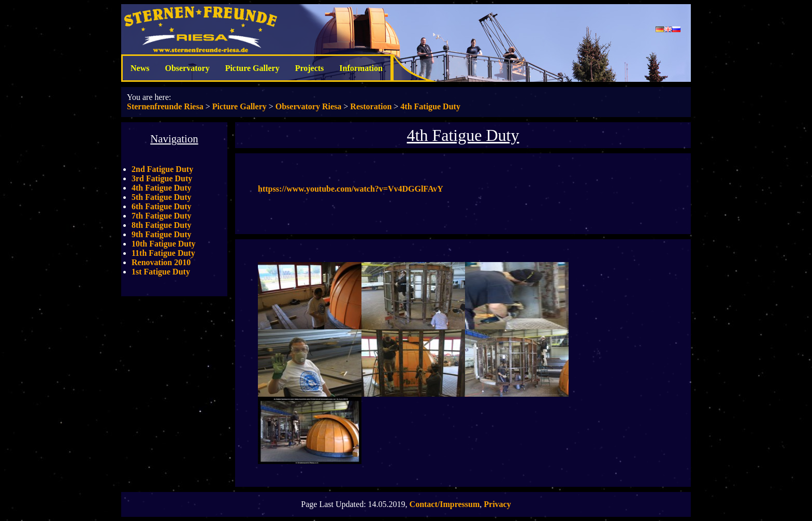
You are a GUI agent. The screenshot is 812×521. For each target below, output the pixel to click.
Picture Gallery (252, 68)
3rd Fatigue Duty (162, 178)
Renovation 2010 (161, 262)
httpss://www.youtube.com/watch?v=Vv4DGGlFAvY (351, 189)
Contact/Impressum (445, 504)
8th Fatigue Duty (162, 225)
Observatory (187, 68)
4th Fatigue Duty (430, 106)
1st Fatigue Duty (161, 272)
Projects (310, 68)
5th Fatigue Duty (162, 197)
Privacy (497, 504)
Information (361, 68)
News (140, 68)
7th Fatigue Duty (162, 216)
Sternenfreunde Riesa (165, 106)
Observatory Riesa (309, 106)
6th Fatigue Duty (162, 206)
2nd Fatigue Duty (162, 169)
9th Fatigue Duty (162, 234)
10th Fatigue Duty (164, 244)
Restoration (371, 106)
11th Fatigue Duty (163, 253)
